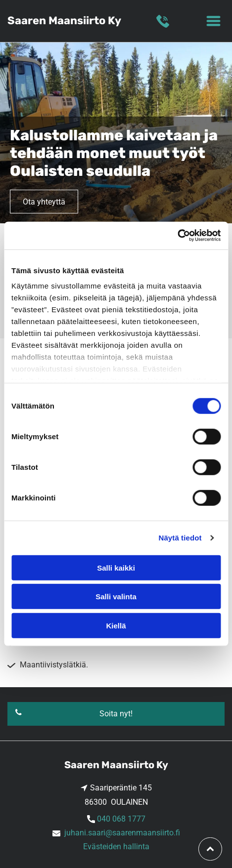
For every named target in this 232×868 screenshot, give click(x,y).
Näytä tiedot (180, 538)
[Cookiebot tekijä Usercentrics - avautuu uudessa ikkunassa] (177, 236)
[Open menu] (213, 21)
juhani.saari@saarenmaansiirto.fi (122, 833)
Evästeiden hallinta (116, 847)
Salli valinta (116, 597)
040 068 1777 (121, 819)
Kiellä (116, 626)
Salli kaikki (116, 568)
